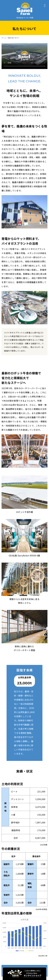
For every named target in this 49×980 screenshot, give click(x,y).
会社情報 (25, 939)
